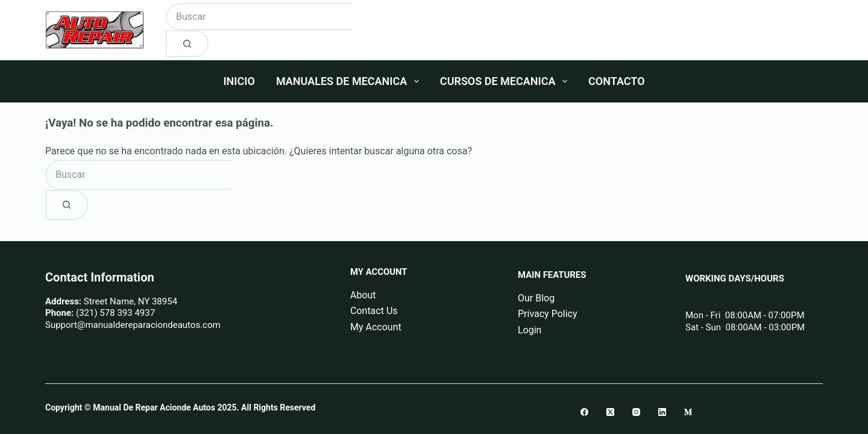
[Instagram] (636, 412)
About (363, 295)
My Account (376, 327)
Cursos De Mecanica (506, 81)
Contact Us (374, 311)
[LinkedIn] (662, 412)
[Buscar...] (259, 17)
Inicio (239, 81)
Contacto (616, 81)
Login (530, 330)
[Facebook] (584, 412)
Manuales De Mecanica (350, 81)
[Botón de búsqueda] (187, 44)
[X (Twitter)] (610, 412)
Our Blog (536, 298)
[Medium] (688, 412)
